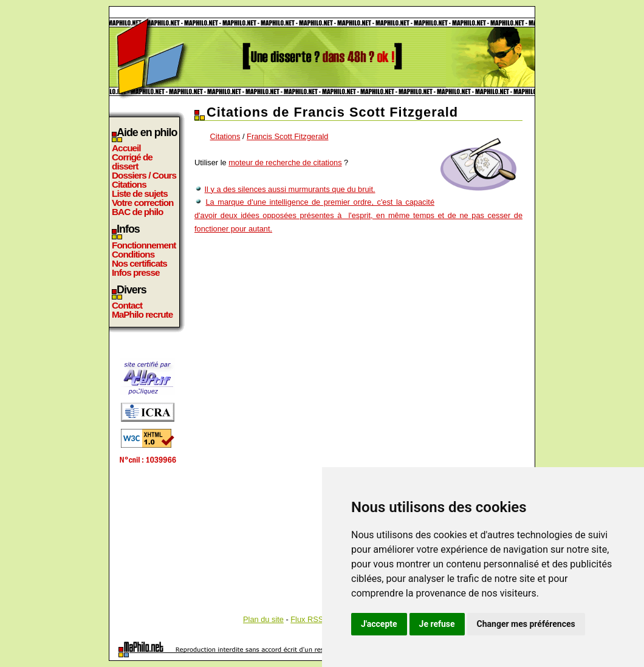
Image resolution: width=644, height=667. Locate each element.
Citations (129, 184)
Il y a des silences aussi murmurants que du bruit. (290, 189)
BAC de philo (137, 212)
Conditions (133, 254)
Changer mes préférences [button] (526, 624)
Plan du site (263, 619)
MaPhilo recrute (142, 314)
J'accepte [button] (379, 624)
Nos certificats (139, 263)
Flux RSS (307, 619)
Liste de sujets (140, 193)
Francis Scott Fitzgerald (287, 136)
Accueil (126, 148)
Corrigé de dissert (132, 162)
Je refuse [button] (437, 624)
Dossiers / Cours (144, 175)
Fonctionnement (144, 245)
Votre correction (143, 203)
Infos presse (135, 272)
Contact (127, 305)
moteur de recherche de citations (285, 162)
